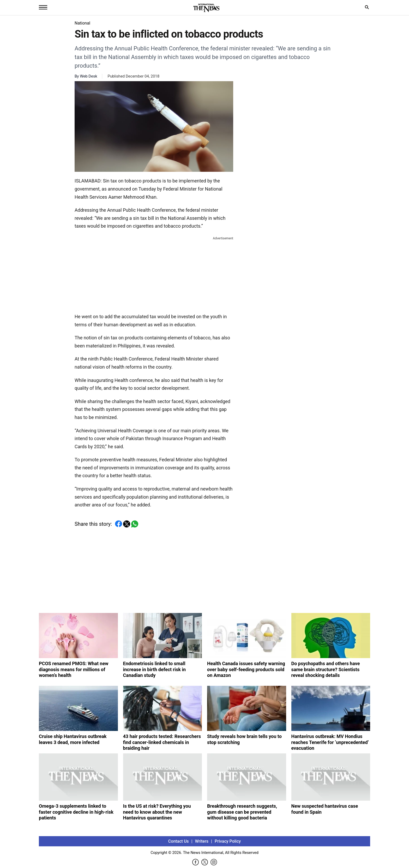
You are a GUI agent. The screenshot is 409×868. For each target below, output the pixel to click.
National (82, 23)
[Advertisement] (154, 274)
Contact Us (179, 841)
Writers (202, 841)
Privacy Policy (228, 841)
